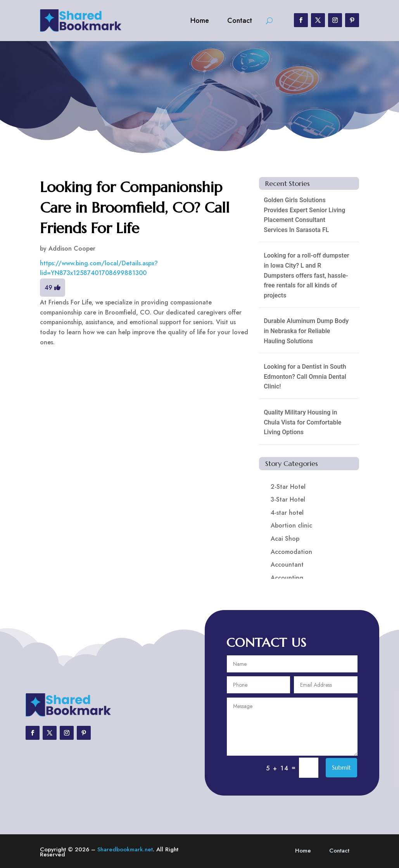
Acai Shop (285, 539)
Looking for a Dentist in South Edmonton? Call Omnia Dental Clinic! (305, 376)
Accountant (287, 565)
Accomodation (291, 552)
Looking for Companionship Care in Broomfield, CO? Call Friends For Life (135, 208)
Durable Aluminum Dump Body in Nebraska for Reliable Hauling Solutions (306, 331)
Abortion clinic (291, 525)
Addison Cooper (72, 248)
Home (200, 21)
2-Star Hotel (288, 487)
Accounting (287, 578)
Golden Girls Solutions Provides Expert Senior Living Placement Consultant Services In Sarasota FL (304, 215)
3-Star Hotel (288, 499)
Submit (341, 767)
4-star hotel (287, 513)
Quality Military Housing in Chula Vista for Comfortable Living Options (302, 422)
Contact (240, 21)
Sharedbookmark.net (125, 849)
